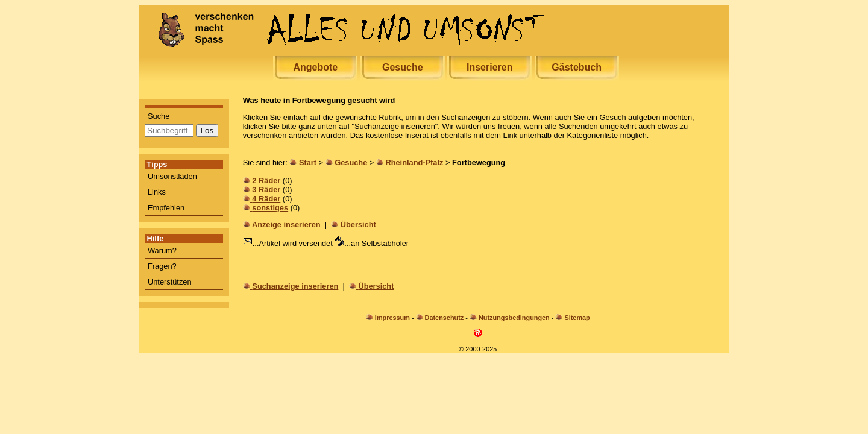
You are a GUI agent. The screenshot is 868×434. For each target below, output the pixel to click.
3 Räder (266, 190)
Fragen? (162, 266)
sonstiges (270, 208)
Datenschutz (445, 318)
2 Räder (266, 181)
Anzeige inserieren (286, 225)
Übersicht (358, 225)
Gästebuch (577, 67)
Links (157, 192)
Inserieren (489, 67)
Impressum (392, 318)
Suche (159, 116)
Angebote (315, 67)
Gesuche (403, 67)
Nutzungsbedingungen (514, 318)
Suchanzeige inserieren (295, 286)
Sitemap (577, 318)
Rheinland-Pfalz (414, 162)
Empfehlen (166, 208)
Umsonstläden (172, 176)
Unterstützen (170, 282)
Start (308, 162)
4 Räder (266, 199)
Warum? (162, 250)
